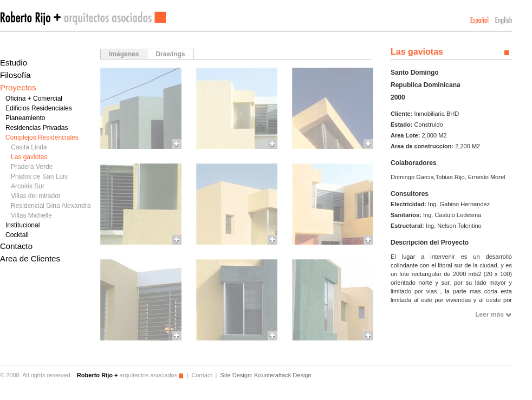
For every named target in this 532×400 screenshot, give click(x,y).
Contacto (16, 246)
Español (479, 20)
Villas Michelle (31, 215)
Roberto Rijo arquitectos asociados (83, 18)
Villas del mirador (36, 196)
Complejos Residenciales (42, 137)
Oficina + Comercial (34, 99)
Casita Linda (29, 147)
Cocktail (17, 235)
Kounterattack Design (283, 375)
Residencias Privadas (37, 128)
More (141, 108)
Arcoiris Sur (28, 186)
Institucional (22, 225)
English (504, 20)
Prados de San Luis (39, 176)
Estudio (14, 63)
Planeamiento (25, 118)
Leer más (489, 314)
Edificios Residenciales (39, 108)
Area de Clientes (30, 258)
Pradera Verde (32, 167)
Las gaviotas (29, 157)
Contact (202, 375)
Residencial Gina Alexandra (51, 206)
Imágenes (124, 54)
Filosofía (15, 75)
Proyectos (18, 87)
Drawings (170, 54)
